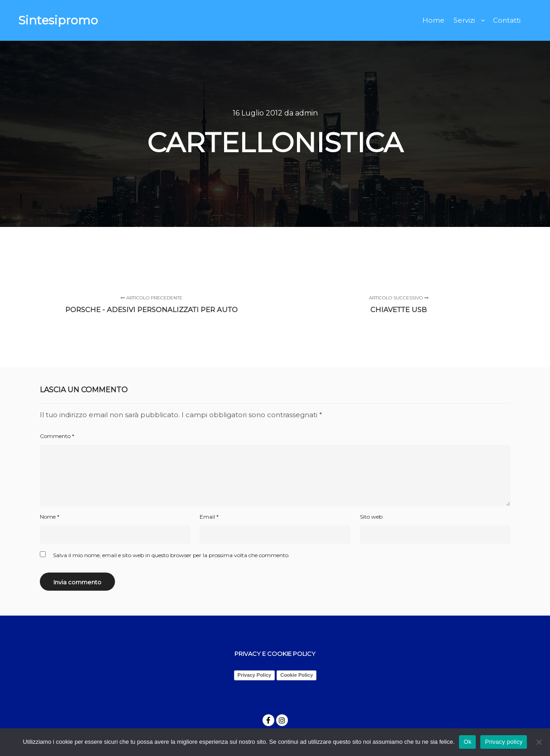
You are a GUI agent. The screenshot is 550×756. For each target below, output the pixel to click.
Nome (50, 517)
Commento (57, 436)
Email (209, 517)
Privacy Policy (255, 675)
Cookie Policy (297, 675)
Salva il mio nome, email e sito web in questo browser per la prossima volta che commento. (171, 555)
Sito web (371, 517)
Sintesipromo (58, 20)
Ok (467, 742)
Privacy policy (504, 742)
